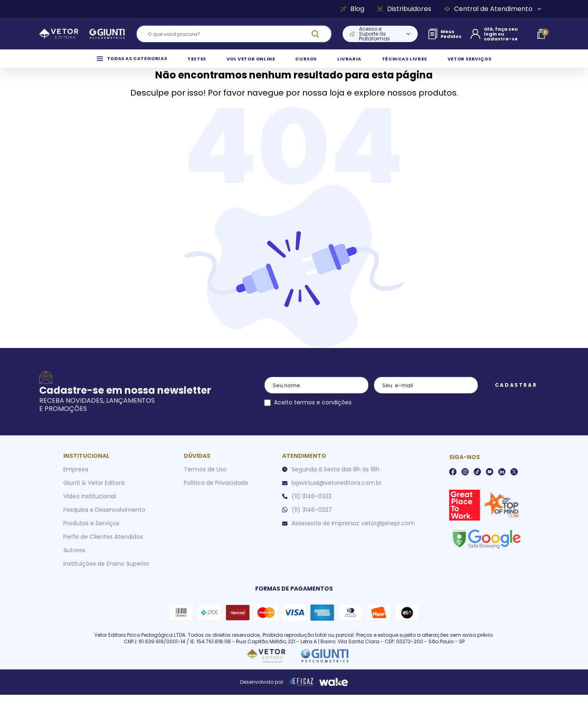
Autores (74, 562)
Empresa (76, 482)
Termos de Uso (205, 482)
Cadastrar (516, 397)
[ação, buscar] (320, 34)
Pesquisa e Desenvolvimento (104, 522)
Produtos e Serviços (91, 535)
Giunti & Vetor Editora (94, 495)
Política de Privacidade (216, 495)
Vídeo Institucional (90, 509)
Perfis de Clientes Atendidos (103, 549)
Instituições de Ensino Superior (106, 576)
